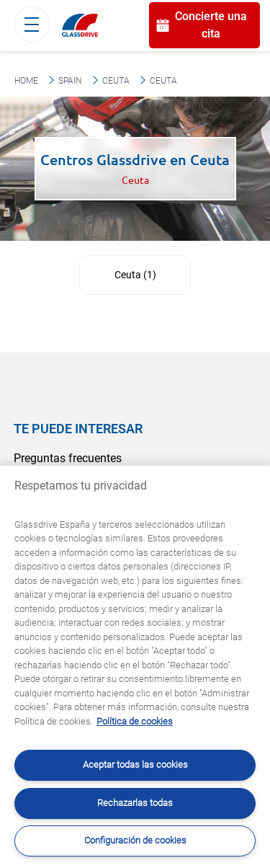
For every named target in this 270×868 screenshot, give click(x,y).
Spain (70, 81)
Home (26, 81)
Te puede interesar (78, 429)
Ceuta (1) (135, 275)
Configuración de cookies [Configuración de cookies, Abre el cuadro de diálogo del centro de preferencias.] (135, 840)
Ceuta (116, 81)
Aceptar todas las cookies (135, 765)
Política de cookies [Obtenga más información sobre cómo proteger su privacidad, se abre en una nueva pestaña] (135, 721)
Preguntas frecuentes (68, 458)
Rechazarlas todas (135, 803)
